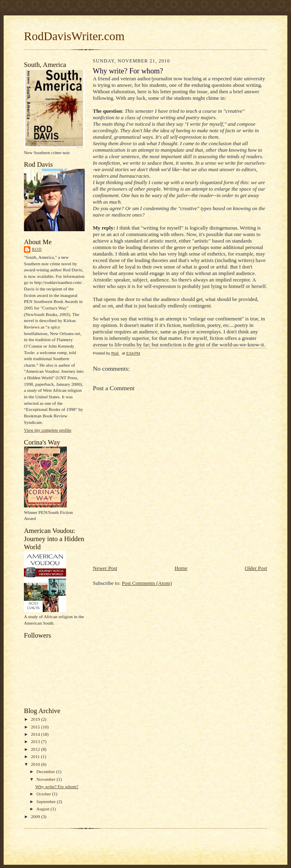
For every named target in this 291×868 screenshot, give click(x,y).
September (47, 801)
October (44, 794)
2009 (36, 816)
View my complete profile (48, 430)
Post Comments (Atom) (147, 583)
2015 (36, 727)
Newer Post (105, 568)
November (47, 779)
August (44, 809)
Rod (37, 249)
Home (181, 568)
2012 (36, 749)
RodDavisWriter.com (74, 36)
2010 (36, 764)
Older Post (256, 568)
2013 (36, 741)
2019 (36, 719)
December (46, 771)
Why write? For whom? (57, 786)
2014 (36, 734)
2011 (36, 756)
